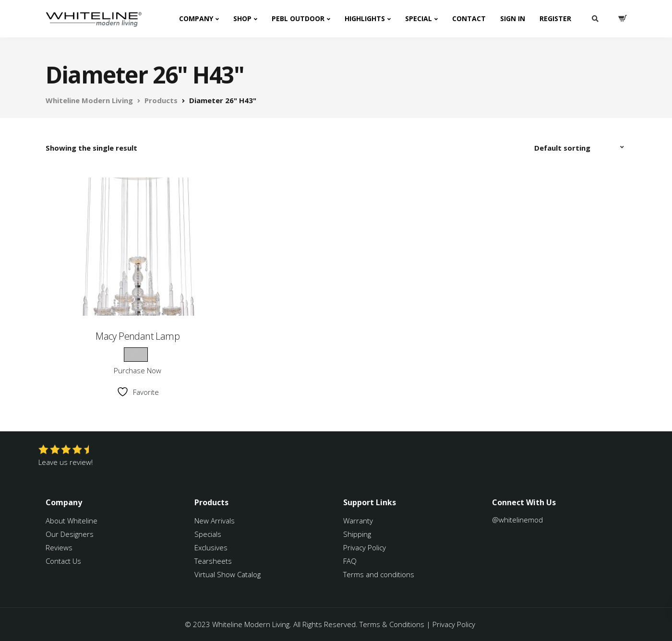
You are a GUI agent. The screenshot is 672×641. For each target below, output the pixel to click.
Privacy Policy (365, 547)
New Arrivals (215, 521)
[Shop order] (580, 148)
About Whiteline (72, 521)
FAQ (350, 561)
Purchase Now (138, 370)
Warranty (359, 521)
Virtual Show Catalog (228, 574)
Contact (469, 18)
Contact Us (63, 561)
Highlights (365, 18)
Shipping (357, 534)
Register (555, 18)
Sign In (513, 18)
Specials (208, 534)
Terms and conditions (379, 574)
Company (196, 18)
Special (419, 18)
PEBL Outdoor (298, 18)
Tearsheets (213, 561)
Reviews (59, 547)
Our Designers (70, 534)
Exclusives (211, 547)
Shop (242, 18)
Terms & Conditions (392, 624)
